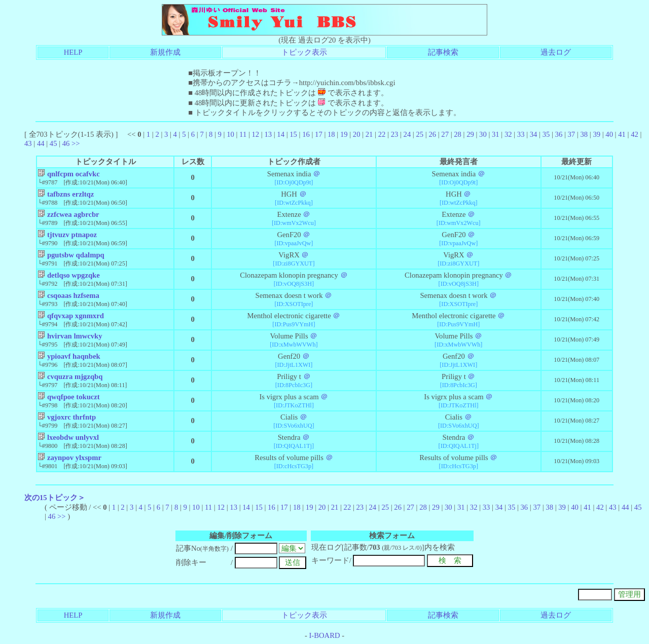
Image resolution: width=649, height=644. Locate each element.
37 (572, 134)
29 (470, 134)
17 (319, 134)
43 (28, 143)
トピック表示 (304, 52)
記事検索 (443, 52)
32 (508, 134)
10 (230, 134)
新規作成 (165, 52)
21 (369, 134)
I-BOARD (324, 635)
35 (546, 134)
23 (395, 134)
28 (458, 134)
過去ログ (556, 52)
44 (41, 143)
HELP (73, 52)
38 (584, 134)
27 (445, 134)
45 (53, 143)
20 (357, 134)
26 (432, 134)
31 (496, 134)
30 (483, 134)
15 (293, 134)
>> (76, 143)
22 (382, 134)
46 (66, 143)
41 (622, 134)
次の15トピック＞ (55, 498)
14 (281, 134)
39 (597, 134)
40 (609, 134)
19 (344, 134)
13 (268, 134)
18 (331, 134)
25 (420, 134)
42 (635, 134)
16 (306, 134)
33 (521, 134)
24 (407, 134)
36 (559, 134)
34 (534, 134)
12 (255, 134)
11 (243, 134)
